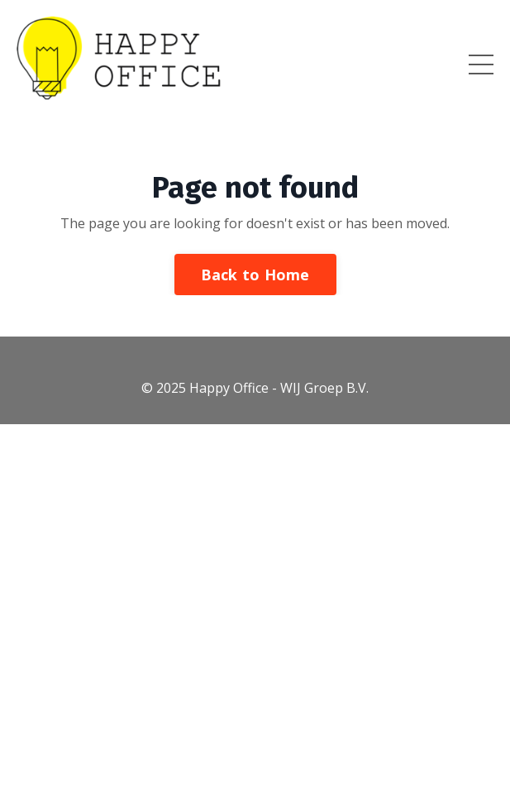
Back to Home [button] (255, 275)
